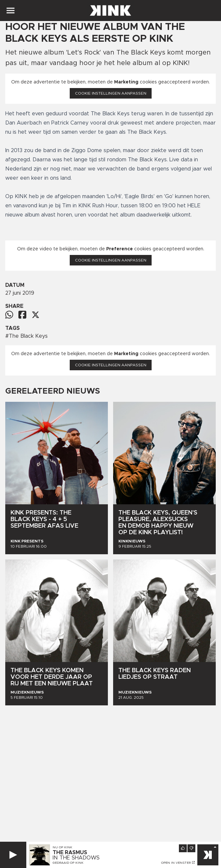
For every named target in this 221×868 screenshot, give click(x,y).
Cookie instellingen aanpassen (111, 93)
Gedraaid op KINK (68, 863)
